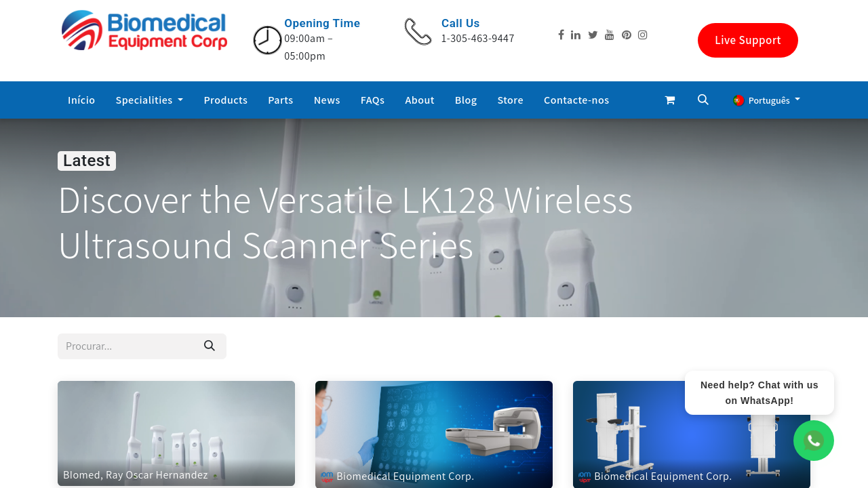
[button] (703, 100)
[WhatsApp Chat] (814, 441)
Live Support (748, 40)
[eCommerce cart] (669, 100)
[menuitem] (82, 100)
